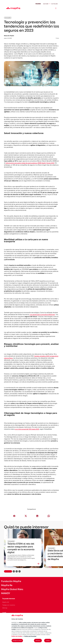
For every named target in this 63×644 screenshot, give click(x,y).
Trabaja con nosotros (9, 605)
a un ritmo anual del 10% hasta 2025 (27, 429)
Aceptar (48, 641)
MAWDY (6, 593)
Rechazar (38, 641)
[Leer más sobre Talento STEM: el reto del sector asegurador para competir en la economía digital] (24, 564)
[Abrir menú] (56, 8)
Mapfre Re (7, 585)
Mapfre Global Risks (12, 589)
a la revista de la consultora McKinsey (42, 315)
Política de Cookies (17, 636)
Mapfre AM (6, 602)
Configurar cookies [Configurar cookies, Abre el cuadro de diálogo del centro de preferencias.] (17, 641)
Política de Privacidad (30, 636)
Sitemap (5, 608)
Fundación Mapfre (11, 581)
